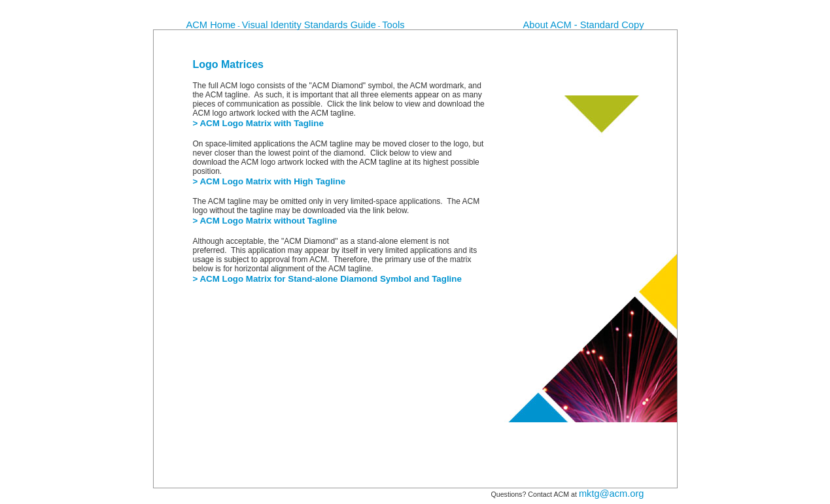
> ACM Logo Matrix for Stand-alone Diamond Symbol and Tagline (327, 279)
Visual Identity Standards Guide (309, 25)
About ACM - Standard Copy (584, 25)
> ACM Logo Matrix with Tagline (258, 123)
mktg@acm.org (612, 494)
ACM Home (211, 25)
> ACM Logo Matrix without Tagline (265, 221)
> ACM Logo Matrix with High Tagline (269, 181)
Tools (393, 25)
